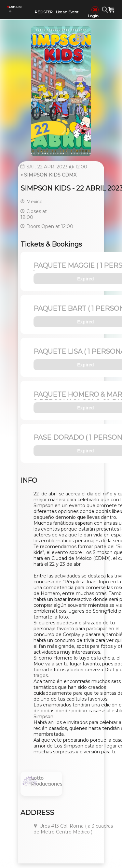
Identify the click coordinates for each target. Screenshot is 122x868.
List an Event (67, 12)
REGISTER (44, 12)
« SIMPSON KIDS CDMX (48, 175)
